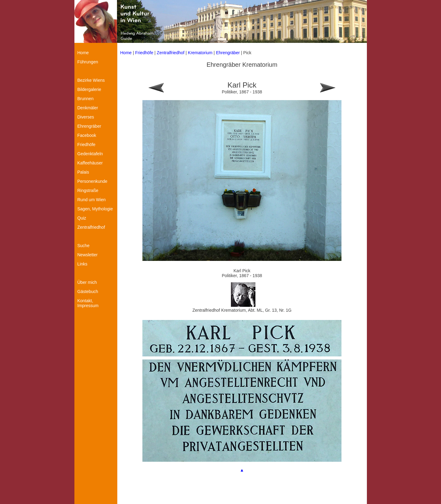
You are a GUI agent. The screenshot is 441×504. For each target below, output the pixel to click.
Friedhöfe (144, 53)
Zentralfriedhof (171, 53)
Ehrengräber (228, 53)
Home (126, 53)
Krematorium (200, 53)
